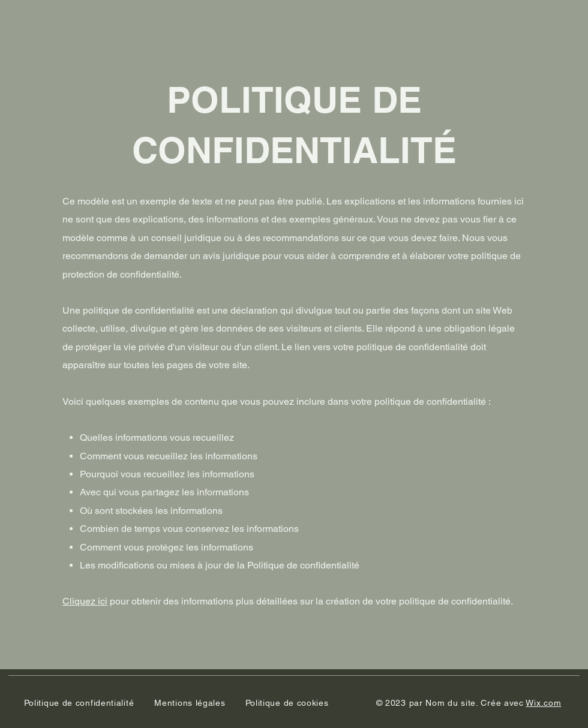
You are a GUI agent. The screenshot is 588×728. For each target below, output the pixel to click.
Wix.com (543, 703)
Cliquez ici (85, 601)
